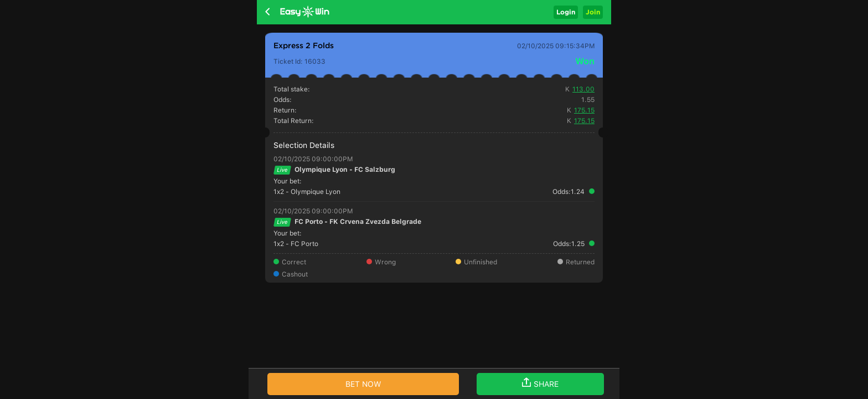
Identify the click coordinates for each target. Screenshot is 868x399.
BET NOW (363, 384)
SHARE (540, 383)
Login (566, 12)
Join (593, 12)
